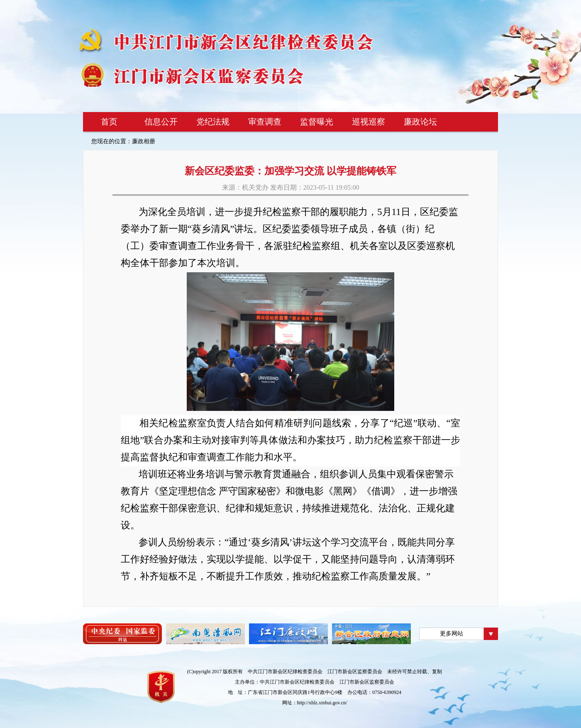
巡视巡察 (369, 122)
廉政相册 (144, 141)
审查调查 (265, 122)
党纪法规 (213, 122)
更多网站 (452, 634)
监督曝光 (317, 122)
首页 (109, 122)
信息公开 (161, 122)
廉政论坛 (420, 122)
